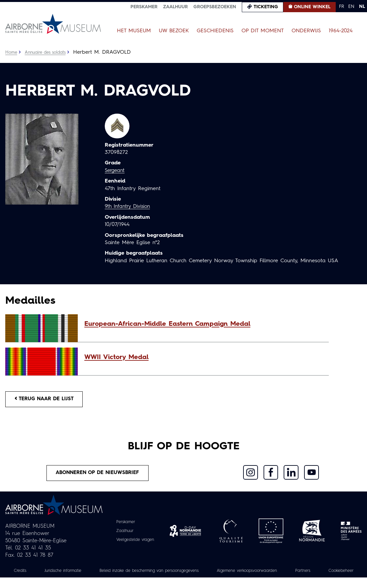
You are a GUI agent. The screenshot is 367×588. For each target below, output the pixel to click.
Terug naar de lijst (47, 400)
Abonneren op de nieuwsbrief (98, 475)
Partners (341, 574)
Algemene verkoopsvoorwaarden (279, 574)
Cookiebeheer (183, 581)
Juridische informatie (71, 574)
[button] (203, 324)
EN (351, 7)
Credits (24, 574)
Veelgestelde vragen (135, 543)
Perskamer (144, 7)
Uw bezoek (174, 31)
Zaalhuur (175, 7)
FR (341, 7)
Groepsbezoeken (215, 7)
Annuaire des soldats (48, 52)
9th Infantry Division (129, 207)
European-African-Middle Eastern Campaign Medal (167, 324)
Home (12, 52)
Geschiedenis (215, 31)
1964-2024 (341, 31)
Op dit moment (263, 31)
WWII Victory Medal (116, 357)
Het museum (134, 31)
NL (362, 7)
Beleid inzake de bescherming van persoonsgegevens (168, 574)
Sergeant (116, 171)
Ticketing (266, 7)
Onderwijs (306, 31)
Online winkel (312, 7)
